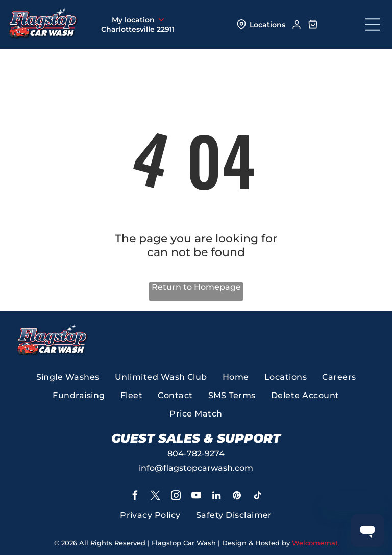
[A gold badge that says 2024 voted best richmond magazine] (138, 339)
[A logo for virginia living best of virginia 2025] (206, 339)
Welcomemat (315, 543)
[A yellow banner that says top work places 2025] (342, 339)
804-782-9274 (196, 454)
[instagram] (176, 497)
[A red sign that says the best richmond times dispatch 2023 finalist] (274, 339)
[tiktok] (257, 497)
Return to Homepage (196, 287)
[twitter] (155, 497)
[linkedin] (216, 497)
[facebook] (135, 497)
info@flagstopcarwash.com (196, 468)
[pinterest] (237, 497)
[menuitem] (68, 377)
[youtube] (196, 497)
